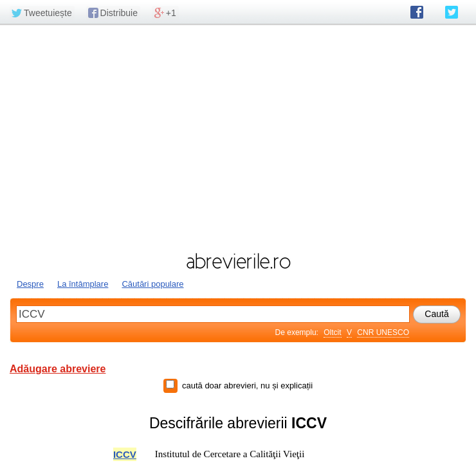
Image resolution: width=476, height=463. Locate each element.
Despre (30, 284)
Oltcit (332, 332)
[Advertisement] (238, 137)
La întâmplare (83, 284)
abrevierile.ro (238, 261)
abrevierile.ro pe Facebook (417, 12)
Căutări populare (152, 284)
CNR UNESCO (383, 332)
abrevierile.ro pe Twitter (452, 12)
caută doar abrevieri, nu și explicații (247, 386)
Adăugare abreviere (58, 369)
